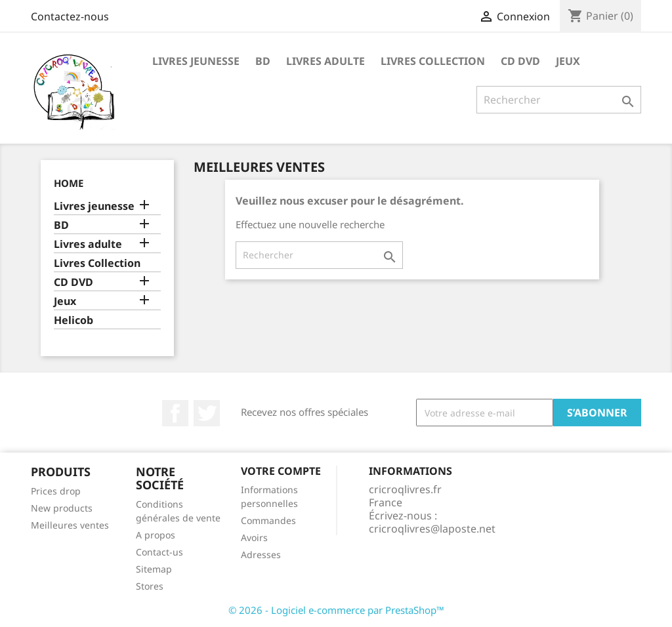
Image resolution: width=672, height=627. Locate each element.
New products (62, 508)
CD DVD (520, 61)
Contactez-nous (70, 16)
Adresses (261, 555)
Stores (150, 586)
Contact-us (159, 552)
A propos (156, 535)
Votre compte (281, 471)
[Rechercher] (559, 100)
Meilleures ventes (70, 525)
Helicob (73, 320)
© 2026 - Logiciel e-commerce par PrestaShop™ (336, 610)
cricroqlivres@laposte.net (432, 529)
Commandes (268, 520)
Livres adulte (325, 61)
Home (69, 183)
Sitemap (154, 569)
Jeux (568, 61)
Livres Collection (433, 61)
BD (263, 61)
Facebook (175, 413)
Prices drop (56, 491)
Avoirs (254, 537)
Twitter (207, 413)
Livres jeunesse (196, 61)
